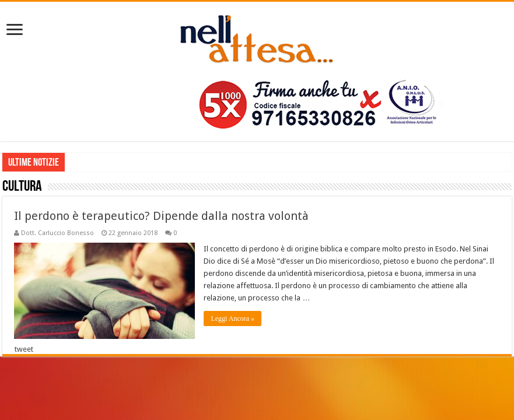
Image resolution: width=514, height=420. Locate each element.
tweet (24, 349)
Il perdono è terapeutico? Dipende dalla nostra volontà (161, 216)
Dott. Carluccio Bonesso (57, 233)
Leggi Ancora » (232, 318)
